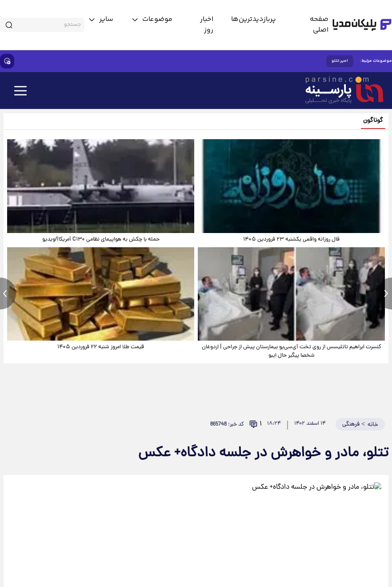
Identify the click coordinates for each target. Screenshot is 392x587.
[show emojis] (7, 61)
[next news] (384, 293)
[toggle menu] (152, 20)
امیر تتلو (340, 61)
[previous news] (8, 293)
